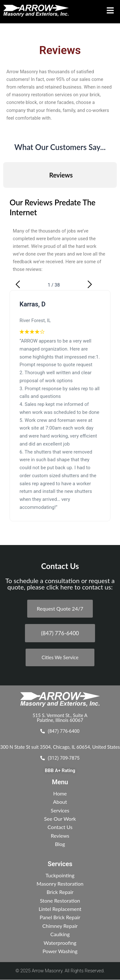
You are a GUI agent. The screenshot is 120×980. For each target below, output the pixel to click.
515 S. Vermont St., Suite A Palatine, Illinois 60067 (60, 718)
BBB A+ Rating (60, 771)
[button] (109, 11)
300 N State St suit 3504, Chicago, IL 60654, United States (60, 747)
